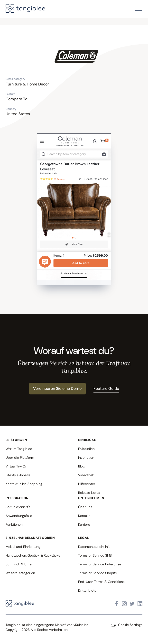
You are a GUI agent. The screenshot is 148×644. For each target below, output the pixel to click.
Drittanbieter (88, 590)
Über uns (85, 507)
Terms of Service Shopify (97, 573)
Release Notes (89, 493)
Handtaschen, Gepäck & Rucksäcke (33, 555)
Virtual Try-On (16, 466)
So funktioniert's (18, 507)
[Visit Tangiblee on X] (132, 604)
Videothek (86, 475)
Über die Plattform (20, 457)
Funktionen (14, 524)
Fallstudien (86, 449)
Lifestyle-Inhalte (18, 475)
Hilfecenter (87, 484)
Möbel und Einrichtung (23, 547)
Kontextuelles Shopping (24, 484)
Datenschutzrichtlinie (94, 547)
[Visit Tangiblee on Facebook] (117, 604)
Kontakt (84, 516)
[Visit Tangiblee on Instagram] (124, 604)
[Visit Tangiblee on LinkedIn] (140, 604)
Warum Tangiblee (19, 449)
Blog (81, 466)
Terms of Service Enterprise (100, 564)
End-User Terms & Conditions (101, 582)
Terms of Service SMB (95, 555)
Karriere (84, 524)
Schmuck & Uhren (20, 564)
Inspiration (86, 457)
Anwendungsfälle (19, 516)
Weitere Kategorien (20, 573)
